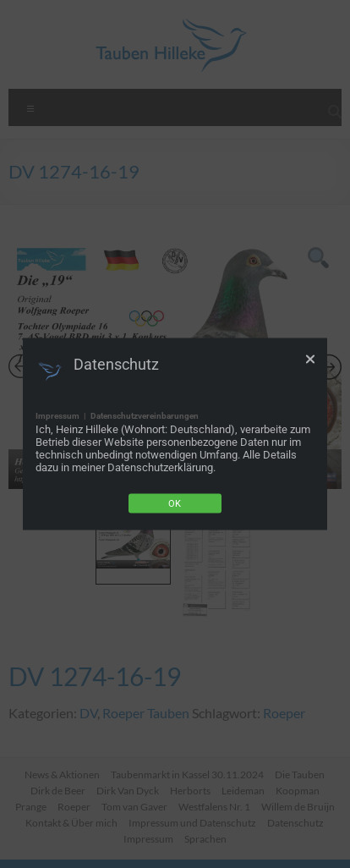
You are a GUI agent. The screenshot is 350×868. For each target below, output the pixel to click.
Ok (175, 504)
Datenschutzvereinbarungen (145, 416)
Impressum (57, 416)
